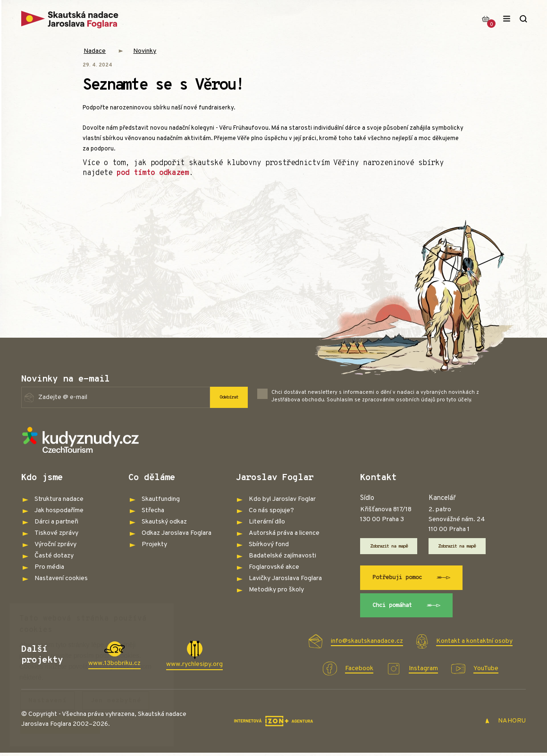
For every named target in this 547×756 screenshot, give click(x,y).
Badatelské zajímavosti (282, 556)
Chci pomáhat (410, 608)
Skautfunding (161, 499)
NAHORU (505, 725)
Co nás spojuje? (271, 511)
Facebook (359, 672)
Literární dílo (267, 522)
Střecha (153, 511)
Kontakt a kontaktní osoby (474, 645)
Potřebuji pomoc (416, 579)
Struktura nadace (59, 499)
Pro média (49, 567)
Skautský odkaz (164, 522)
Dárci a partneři (56, 522)
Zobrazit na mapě (394, 547)
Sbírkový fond (269, 544)
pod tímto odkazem (153, 173)
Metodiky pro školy (276, 590)
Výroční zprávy (55, 544)
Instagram (423, 672)
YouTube (486, 672)
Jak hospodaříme (59, 511)
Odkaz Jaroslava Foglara (177, 533)
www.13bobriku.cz (114, 667)
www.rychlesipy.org (194, 668)
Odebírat (226, 397)
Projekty (154, 544)
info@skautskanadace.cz (367, 645)
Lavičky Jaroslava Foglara (285, 578)
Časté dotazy (54, 556)
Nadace (95, 51)
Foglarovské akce (274, 567)
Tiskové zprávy (56, 533)
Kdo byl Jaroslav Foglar (282, 499)
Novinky (145, 51)
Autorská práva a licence (284, 533)
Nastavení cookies (61, 578)
